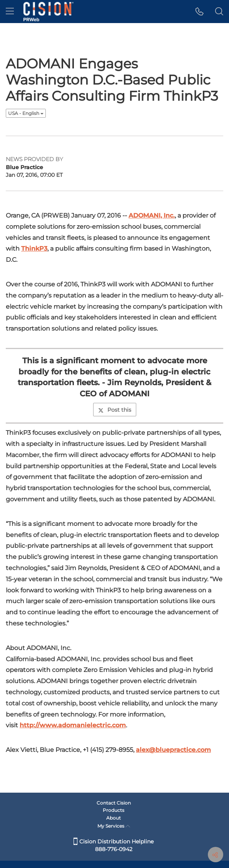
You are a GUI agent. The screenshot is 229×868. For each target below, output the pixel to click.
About (114, 818)
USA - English (26, 113)
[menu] (10, 12)
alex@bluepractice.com (173, 750)
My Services (114, 826)
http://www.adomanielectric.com (73, 725)
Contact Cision (114, 803)
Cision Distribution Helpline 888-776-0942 (114, 845)
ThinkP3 (34, 249)
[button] (200, 12)
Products (114, 810)
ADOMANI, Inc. (152, 215)
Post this (115, 410)
